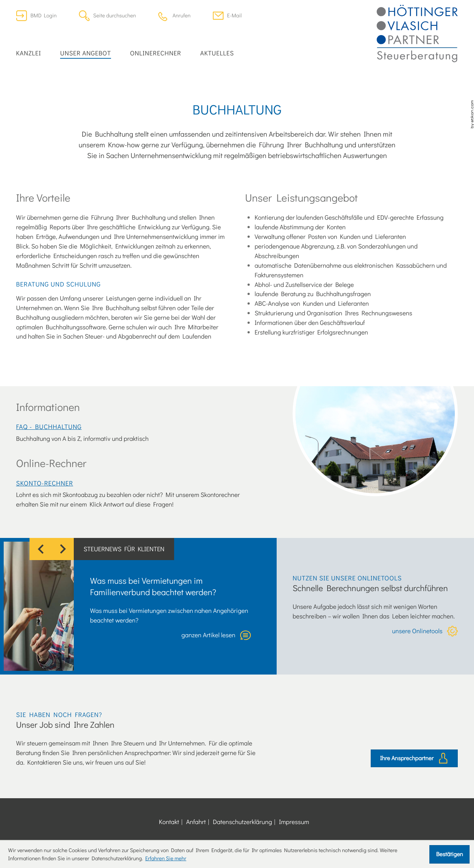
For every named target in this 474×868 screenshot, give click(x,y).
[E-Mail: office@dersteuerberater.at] (227, 16)
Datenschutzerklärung (242, 822)
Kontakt (169, 822)
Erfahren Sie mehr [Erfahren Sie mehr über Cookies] (166, 858)
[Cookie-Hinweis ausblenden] (449, 854)
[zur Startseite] (417, 34)
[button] (174, 16)
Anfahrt (196, 822)
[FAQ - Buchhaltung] (138, 433)
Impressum (294, 822)
